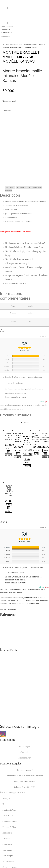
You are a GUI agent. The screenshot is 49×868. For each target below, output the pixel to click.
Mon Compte (24, 746)
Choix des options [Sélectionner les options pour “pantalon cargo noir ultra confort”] (18, 454)
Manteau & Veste (9, 810)
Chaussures (7, 844)
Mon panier (24, 752)
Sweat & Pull (8, 816)
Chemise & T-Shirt (10, 821)
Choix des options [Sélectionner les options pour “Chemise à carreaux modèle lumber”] (45, 454)
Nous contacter (24, 758)
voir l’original (20, 383)
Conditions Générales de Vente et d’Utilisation (25, 776)
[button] (20, 116)
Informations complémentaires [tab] (29, 187)
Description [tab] (10, 187)
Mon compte (8, 856)
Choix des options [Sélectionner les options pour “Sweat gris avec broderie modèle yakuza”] (9, 508)
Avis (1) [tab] (8, 190)
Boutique (14, 44)
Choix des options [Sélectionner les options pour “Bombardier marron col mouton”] (9, 452)
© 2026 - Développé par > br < (12, 792)
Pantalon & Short (9, 827)
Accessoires (32, 44)
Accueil (6, 44)
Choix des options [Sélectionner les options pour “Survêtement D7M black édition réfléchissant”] (27, 462)
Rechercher (5, 30)
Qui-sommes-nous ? (24, 770)
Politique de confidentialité (24, 781)
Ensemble (6, 839)
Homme (22, 44)
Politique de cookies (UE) (25, 787)
